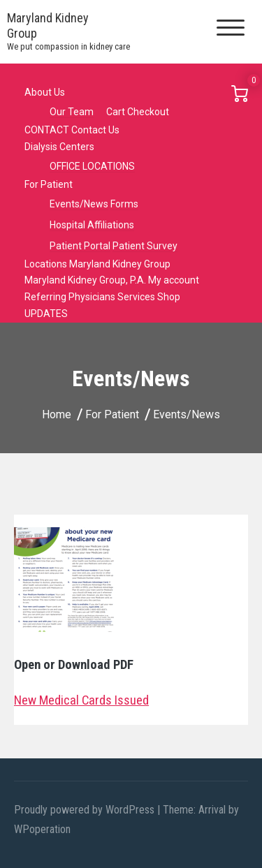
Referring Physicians (70, 297)
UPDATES (46, 314)
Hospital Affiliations (92, 225)
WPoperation (42, 829)
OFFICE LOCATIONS (92, 166)
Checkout (148, 112)
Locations (46, 264)
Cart (116, 112)
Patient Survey (145, 246)
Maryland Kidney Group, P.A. (85, 280)
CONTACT (47, 130)
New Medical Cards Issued (81, 700)
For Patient (49, 184)
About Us (45, 92)
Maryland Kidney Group (120, 264)
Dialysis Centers (59, 147)
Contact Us (95, 130)
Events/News (79, 204)
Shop (169, 297)
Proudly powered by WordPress (86, 810)
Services (136, 297)
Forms (124, 204)
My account (174, 280)
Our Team (72, 112)
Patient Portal (80, 246)
